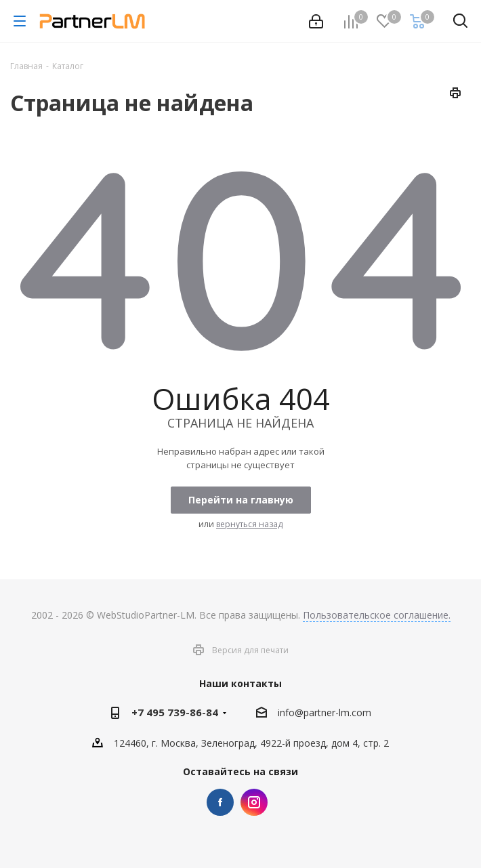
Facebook (220, 802)
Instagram (254, 802)
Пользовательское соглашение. (377, 615)
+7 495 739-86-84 (175, 712)
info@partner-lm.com (325, 713)
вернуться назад (249, 524)
